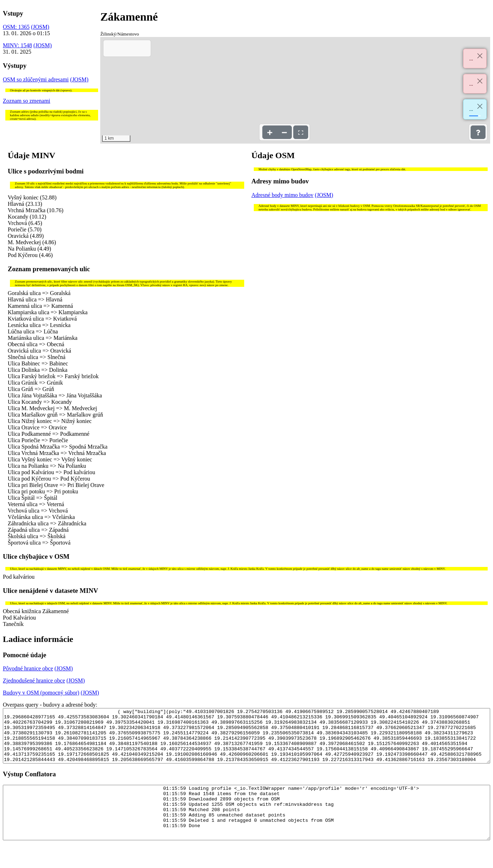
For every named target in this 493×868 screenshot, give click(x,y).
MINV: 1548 (17, 45)
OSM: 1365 (16, 27)
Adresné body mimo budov (282, 195)
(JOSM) (40, 27)
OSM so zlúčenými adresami (36, 79)
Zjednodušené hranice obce (34, 681)
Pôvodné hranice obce (28, 668)
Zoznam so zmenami (26, 101)
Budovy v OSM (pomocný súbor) (41, 693)
